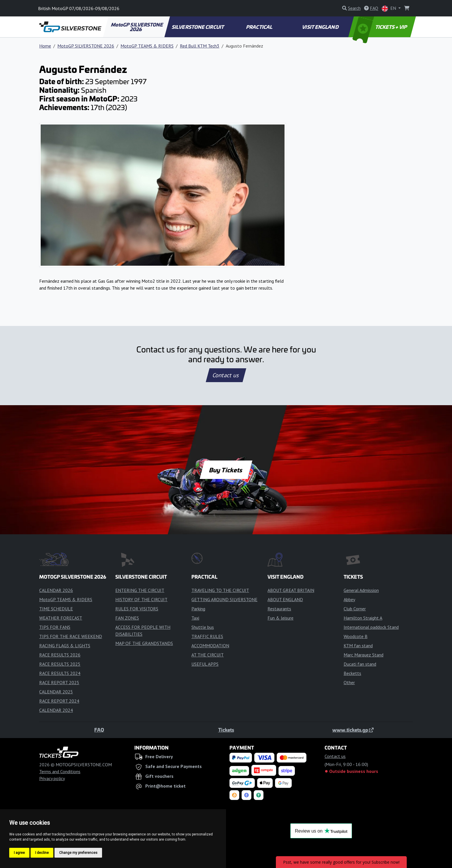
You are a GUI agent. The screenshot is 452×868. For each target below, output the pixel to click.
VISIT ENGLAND (321, 27)
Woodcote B (356, 636)
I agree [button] (19, 853)
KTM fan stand (358, 646)
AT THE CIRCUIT (208, 655)
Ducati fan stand (360, 664)
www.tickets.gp (353, 730)
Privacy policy (52, 778)
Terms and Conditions (60, 771)
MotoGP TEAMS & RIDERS (147, 46)
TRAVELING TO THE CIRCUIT (220, 590)
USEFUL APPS (205, 664)
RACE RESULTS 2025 (60, 664)
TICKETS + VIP (380, 27)
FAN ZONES (127, 618)
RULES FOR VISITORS (137, 609)
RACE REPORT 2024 (59, 701)
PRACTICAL (259, 27)
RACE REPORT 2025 (59, 682)
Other (349, 682)
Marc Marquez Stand (364, 655)
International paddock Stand (371, 627)
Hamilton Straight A (363, 618)
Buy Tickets (226, 470)
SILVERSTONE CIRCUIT (198, 27)
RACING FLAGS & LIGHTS (65, 646)
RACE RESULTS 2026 (60, 655)
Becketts (352, 673)
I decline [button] (42, 853)
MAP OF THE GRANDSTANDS (144, 643)
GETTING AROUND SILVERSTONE (224, 599)
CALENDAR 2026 (56, 590)
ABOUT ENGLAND (285, 599)
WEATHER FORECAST (61, 618)
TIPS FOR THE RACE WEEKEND (71, 636)
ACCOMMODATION (210, 646)
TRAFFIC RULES (207, 636)
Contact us (226, 375)
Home (45, 46)
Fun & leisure (280, 618)
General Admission (361, 590)
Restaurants (279, 609)
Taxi (195, 618)
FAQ (99, 730)
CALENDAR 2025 (56, 692)
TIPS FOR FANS (55, 627)
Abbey (349, 599)
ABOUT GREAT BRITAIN (291, 590)
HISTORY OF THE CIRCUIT (141, 599)
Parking (198, 609)
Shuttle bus (203, 627)
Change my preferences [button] (78, 853)
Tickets (226, 730)
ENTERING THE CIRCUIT (140, 590)
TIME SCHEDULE (56, 609)
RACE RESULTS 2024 (60, 673)
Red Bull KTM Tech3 (200, 46)
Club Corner (355, 609)
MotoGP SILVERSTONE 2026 (137, 27)
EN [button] (389, 9)
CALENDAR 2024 (56, 710)
